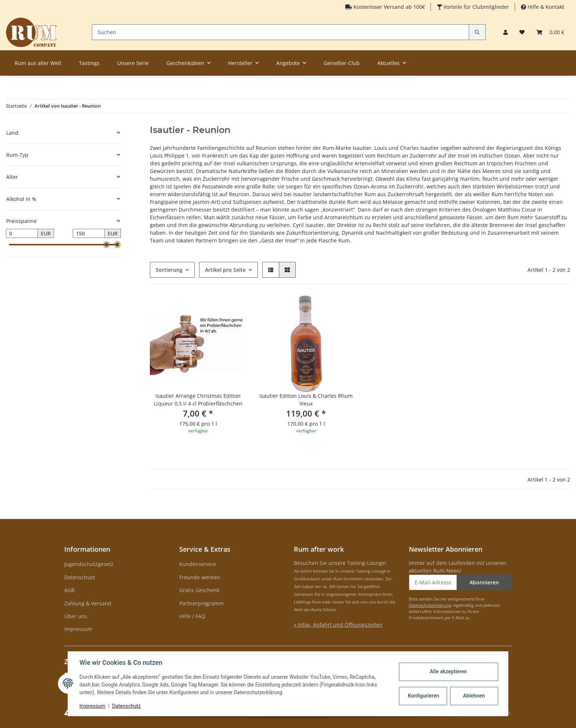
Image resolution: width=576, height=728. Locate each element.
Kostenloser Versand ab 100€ (388, 7)
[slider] (107, 245)
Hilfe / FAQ (192, 616)
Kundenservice (198, 564)
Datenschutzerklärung (430, 605)
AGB (69, 590)
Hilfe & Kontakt (545, 7)
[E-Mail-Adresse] (433, 582)
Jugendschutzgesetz (89, 564)
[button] (505, 32)
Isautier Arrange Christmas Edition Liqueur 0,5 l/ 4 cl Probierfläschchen (198, 400)
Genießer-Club (342, 63)
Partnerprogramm (201, 603)
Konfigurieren (423, 696)
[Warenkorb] (550, 32)
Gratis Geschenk (199, 590)
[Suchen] (281, 32)
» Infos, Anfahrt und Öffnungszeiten (338, 625)
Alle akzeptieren (448, 671)
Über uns (76, 616)
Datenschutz (80, 577)
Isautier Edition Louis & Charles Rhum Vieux (306, 400)
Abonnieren (484, 582)
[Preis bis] (89, 234)
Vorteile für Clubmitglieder (476, 7)
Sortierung (169, 270)
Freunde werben (200, 577)
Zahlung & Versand (88, 603)
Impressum (78, 629)
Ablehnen (474, 696)
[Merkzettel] (522, 32)
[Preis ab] (22, 234)
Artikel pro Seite (225, 270)
